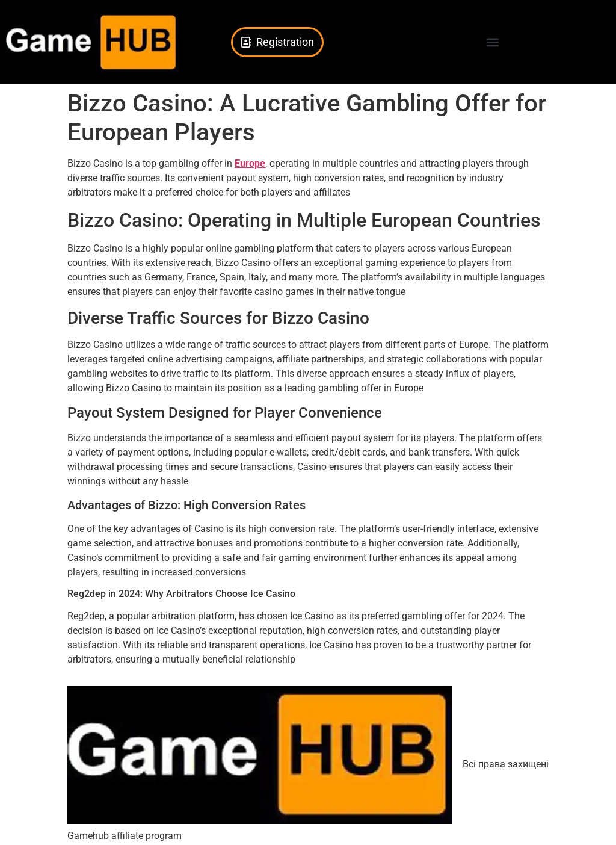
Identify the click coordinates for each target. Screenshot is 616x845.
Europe (250, 163)
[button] (493, 42)
